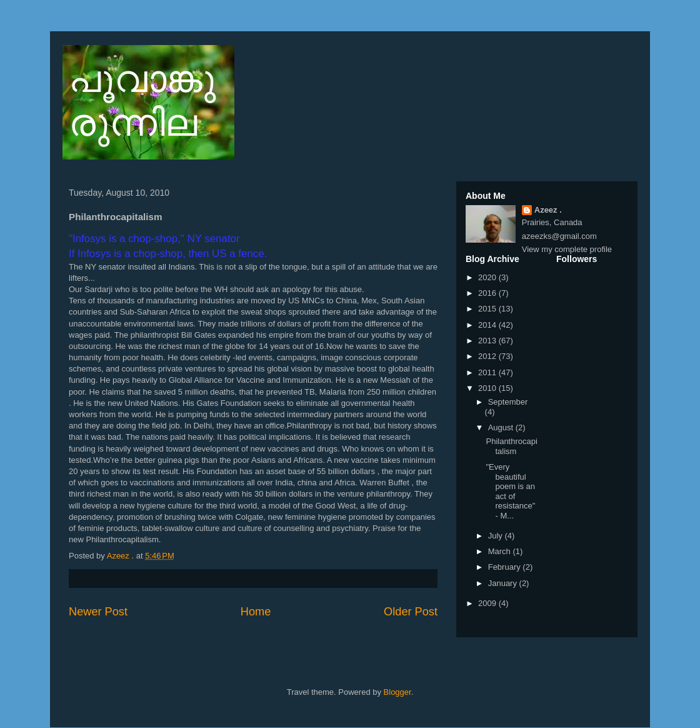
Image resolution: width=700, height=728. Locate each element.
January (504, 583)
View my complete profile (567, 249)
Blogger (397, 692)
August (502, 427)
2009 (488, 603)
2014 (488, 325)
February (506, 567)
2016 (488, 293)
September (508, 402)
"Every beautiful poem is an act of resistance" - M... (510, 491)
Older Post (411, 612)
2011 (488, 372)
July (497, 536)
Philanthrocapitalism (511, 446)
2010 (488, 388)
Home (256, 612)
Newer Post (98, 612)
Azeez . (548, 210)
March (501, 551)
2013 (488, 341)
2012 (488, 356)
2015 (488, 309)
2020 (488, 277)
